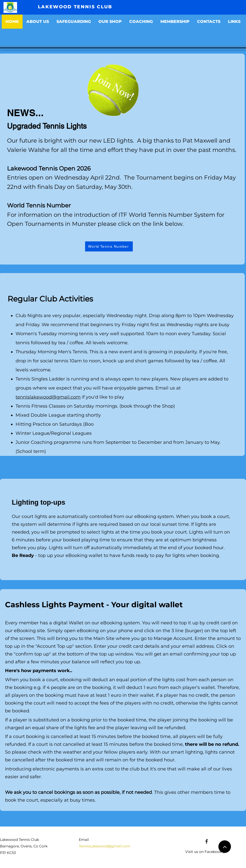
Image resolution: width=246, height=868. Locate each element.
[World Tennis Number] (109, 246)
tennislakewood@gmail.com (48, 397)
